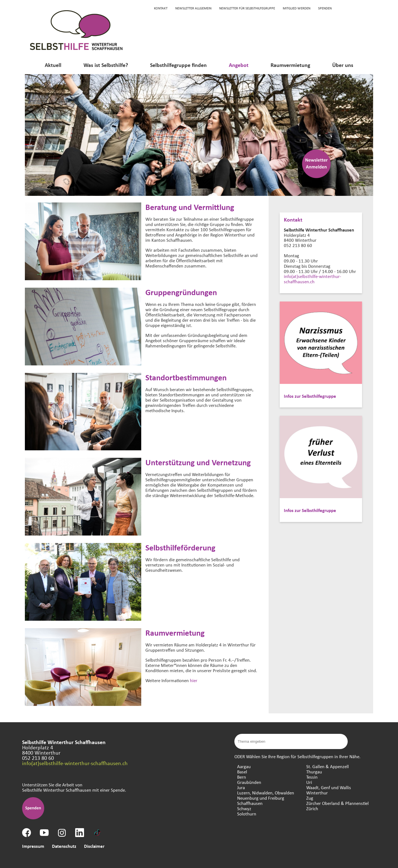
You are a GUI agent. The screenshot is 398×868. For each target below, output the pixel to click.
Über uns (343, 65)
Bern (242, 777)
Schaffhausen (250, 803)
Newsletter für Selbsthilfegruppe (247, 8)
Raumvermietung (290, 65)
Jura (241, 787)
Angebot (239, 65)
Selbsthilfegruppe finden (178, 65)
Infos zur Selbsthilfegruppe (310, 396)
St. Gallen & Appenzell (328, 766)
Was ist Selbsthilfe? (106, 65)
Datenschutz (64, 846)
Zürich (312, 808)
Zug (310, 798)
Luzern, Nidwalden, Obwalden (266, 793)
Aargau (244, 766)
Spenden (325, 8)
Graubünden (249, 782)
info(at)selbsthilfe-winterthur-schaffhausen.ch (312, 279)
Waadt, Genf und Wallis (329, 787)
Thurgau (314, 772)
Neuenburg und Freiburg (261, 798)
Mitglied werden (297, 8)
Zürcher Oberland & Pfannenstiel (337, 803)
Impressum (33, 846)
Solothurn (247, 814)
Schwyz (244, 808)
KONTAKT (161, 8)
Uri (309, 782)
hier (194, 680)
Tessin (312, 777)
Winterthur (317, 793)
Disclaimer (94, 846)
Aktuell (53, 65)
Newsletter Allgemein (193, 8)
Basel (242, 772)
